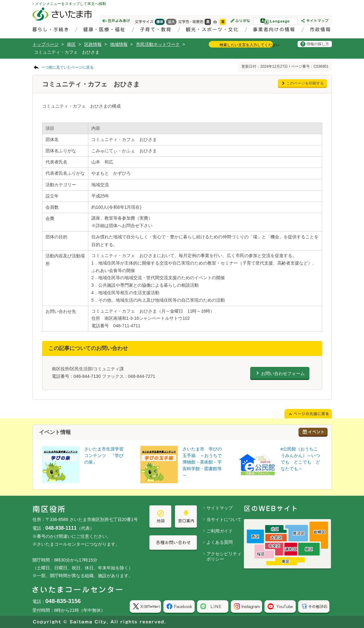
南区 (71, 44)
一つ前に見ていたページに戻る (67, 67)
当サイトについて (224, 519)
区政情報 (93, 44)
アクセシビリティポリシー (224, 556)
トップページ (46, 44)
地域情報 (119, 44)
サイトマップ (220, 508)
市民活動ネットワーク (158, 44)
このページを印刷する (305, 83)
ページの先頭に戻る (0, 0)
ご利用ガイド (220, 531)
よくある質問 (220, 542)
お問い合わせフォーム (283, 373)
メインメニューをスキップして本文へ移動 (70, 4)
